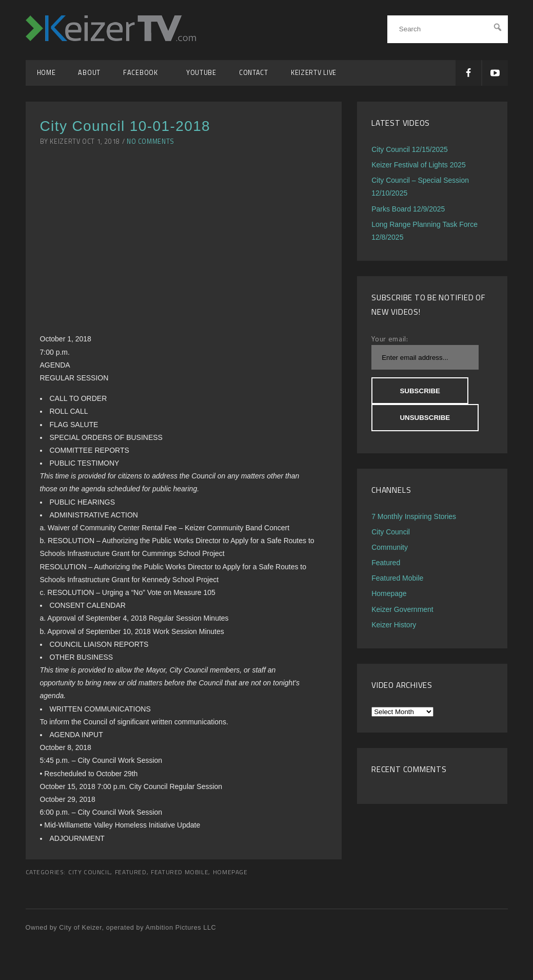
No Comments (151, 141)
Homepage (230, 872)
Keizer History (394, 625)
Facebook (143, 73)
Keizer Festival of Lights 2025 (419, 165)
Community (390, 547)
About (89, 73)
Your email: (390, 339)
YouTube (201, 73)
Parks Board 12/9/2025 (408, 209)
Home (46, 73)
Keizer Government (402, 609)
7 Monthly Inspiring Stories (414, 516)
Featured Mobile (180, 872)
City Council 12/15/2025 (410, 149)
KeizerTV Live (314, 73)
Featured (131, 872)
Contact (254, 73)
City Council (89, 872)
